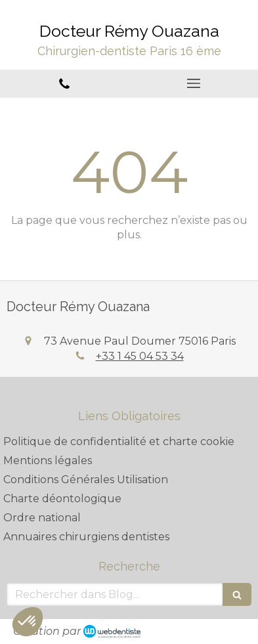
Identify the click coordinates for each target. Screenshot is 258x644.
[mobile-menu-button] (194, 83)
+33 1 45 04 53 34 (140, 356)
